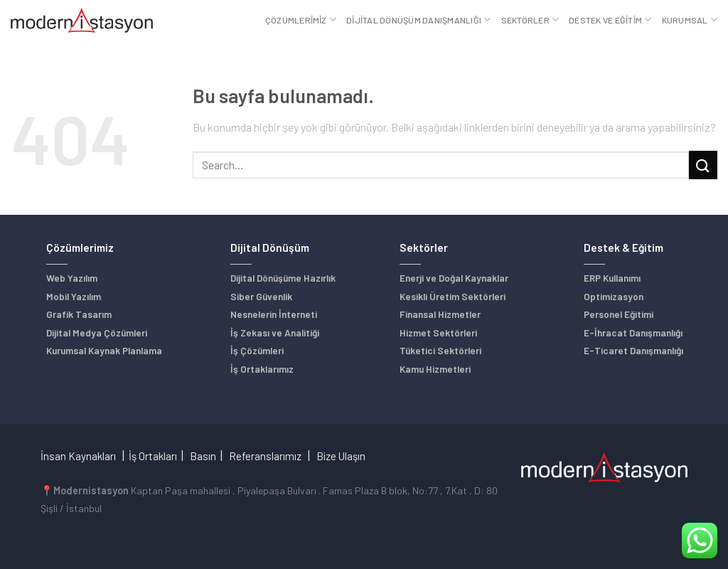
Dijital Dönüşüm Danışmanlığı (418, 20)
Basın (203, 456)
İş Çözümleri (257, 350)
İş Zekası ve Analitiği (275, 333)
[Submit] (703, 165)
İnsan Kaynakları (78, 456)
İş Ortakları (153, 456)
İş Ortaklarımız (262, 369)
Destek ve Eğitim (610, 20)
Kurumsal (690, 20)
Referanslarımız (265, 456)
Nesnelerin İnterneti (274, 314)
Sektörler (530, 20)
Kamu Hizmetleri (435, 369)
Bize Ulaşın (341, 456)
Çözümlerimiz (301, 20)
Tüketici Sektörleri (440, 350)
